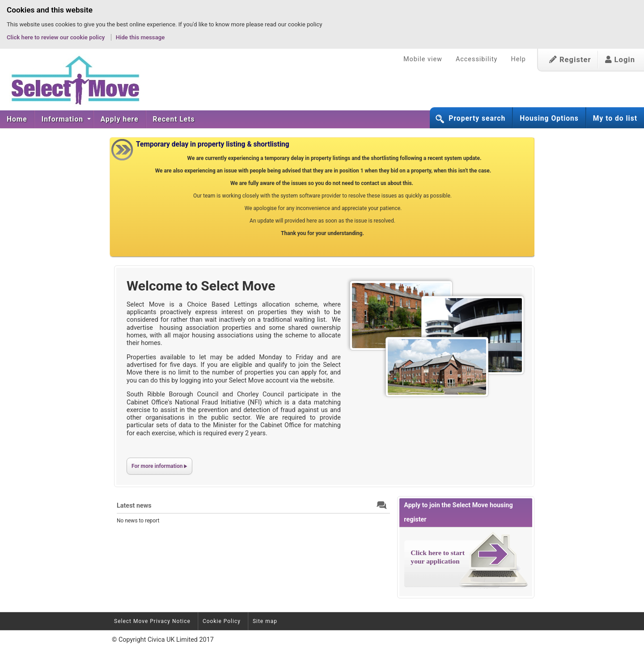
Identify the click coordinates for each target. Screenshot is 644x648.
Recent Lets (174, 119)
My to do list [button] (615, 118)
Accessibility (477, 59)
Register (570, 60)
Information (64, 119)
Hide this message (140, 37)
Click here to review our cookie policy (57, 37)
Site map (265, 621)
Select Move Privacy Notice (152, 621)
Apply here (120, 119)
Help (518, 59)
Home (17, 119)
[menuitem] (17, 119)
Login (620, 60)
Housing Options (549, 118)
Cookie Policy (222, 621)
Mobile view (423, 59)
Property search (477, 118)
